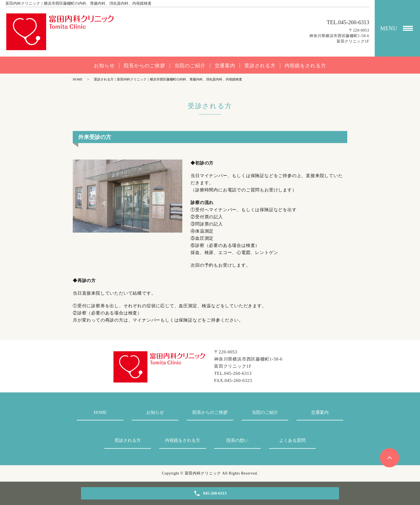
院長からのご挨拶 (145, 66)
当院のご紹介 (190, 66)
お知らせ (104, 66)
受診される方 (260, 66)
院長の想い (237, 440)
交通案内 (225, 66)
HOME (78, 79)
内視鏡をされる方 (305, 66)
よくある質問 (292, 440)
